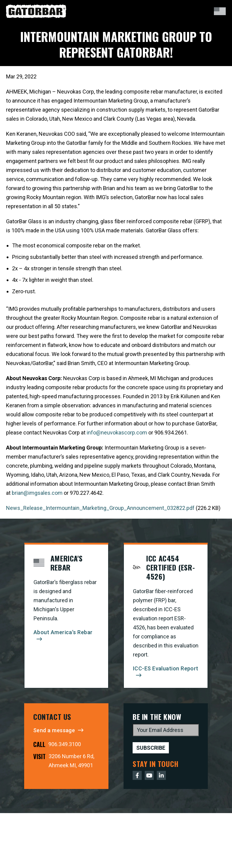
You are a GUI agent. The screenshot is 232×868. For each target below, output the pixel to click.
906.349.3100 (65, 744)
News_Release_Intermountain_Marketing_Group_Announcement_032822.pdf (100, 508)
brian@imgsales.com (37, 493)
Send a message (54, 730)
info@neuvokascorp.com (117, 432)
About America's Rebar (63, 632)
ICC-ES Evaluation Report (166, 668)
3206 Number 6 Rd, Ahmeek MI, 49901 (71, 761)
